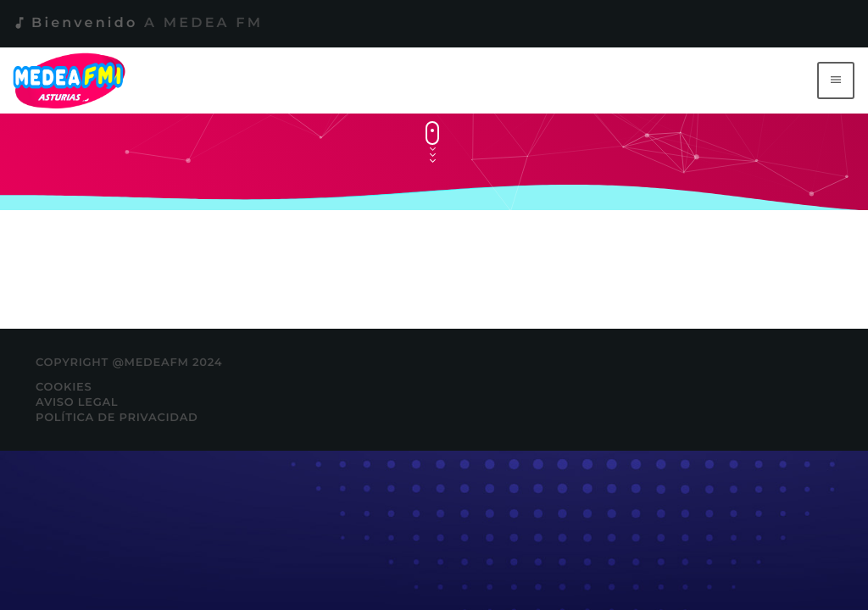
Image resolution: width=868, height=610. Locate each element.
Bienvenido (137, 23)
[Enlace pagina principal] (72, 80)
